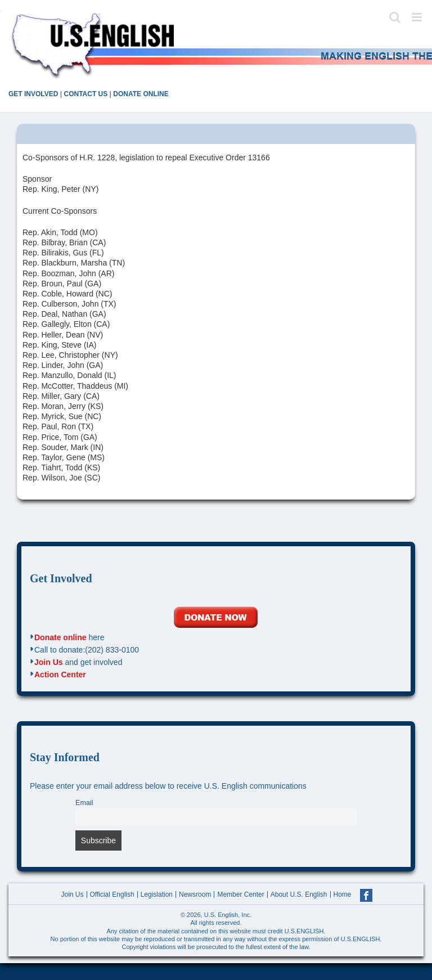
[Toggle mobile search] (395, 17)
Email (84, 803)
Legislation (157, 894)
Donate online (60, 637)
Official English (112, 894)
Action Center (60, 675)
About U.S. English (299, 894)
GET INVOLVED (33, 94)
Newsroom (195, 894)
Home (343, 894)
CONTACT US (85, 94)
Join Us (49, 662)
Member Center (240, 894)
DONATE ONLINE (141, 94)
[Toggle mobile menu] (418, 17)
